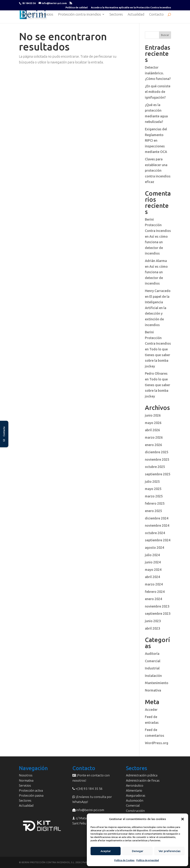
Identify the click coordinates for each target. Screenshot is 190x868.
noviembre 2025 (157, 459)
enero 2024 (153, 599)
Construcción (135, 811)
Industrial (152, 668)
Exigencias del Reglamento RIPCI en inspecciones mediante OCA (156, 140)
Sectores (116, 15)
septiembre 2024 (158, 540)
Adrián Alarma (156, 261)
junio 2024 (153, 562)
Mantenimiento (157, 683)
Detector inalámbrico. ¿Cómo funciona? (158, 73)
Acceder (151, 709)
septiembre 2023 (158, 613)
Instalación (153, 676)
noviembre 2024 (157, 525)
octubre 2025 (155, 467)
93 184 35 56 (29, 3)
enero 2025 (153, 511)
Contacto (156, 15)
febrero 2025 (155, 503)
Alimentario (134, 790)
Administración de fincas (143, 780)
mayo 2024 (153, 570)
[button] (183, 819)
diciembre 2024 (157, 518)
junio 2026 (153, 415)
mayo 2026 (153, 423)
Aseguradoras (136, 795)
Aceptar (106, 851)
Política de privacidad (148, 860)
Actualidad (136, 15)
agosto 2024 (154, 547)
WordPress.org (157, 743)
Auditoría (152, 654)
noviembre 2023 (157, 606)
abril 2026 (152, 430)
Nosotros (28, 15)
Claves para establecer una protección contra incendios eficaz (158, 170)
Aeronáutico (135, 785)
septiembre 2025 (158, 474)
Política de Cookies (124, 860)
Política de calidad (77, 8)
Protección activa (31, 790)
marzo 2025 (154, 496)
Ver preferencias (169, 851)
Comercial (153, 661)
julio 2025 (152, 481)
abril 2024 (152, 577)
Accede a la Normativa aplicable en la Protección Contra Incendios (131, 8)
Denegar (138, 851)
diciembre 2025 (157, 452)
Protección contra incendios (80, 15)
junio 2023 (153, 621)
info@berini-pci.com (90, 810)
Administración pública (142, 775)
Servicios (47, 15)
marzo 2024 (154, 584)
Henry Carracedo (158, 291)
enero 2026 (153, 445)
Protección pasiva (31, 795)
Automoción (135, 800)
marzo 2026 (154, 437)
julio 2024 (152, 555)
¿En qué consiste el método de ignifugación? (158, 92)
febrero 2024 (155, 592)
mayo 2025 (153, 489)
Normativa (153, 690)
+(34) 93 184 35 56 (89, 789)
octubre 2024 (155, 533)
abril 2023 (152, 628)
